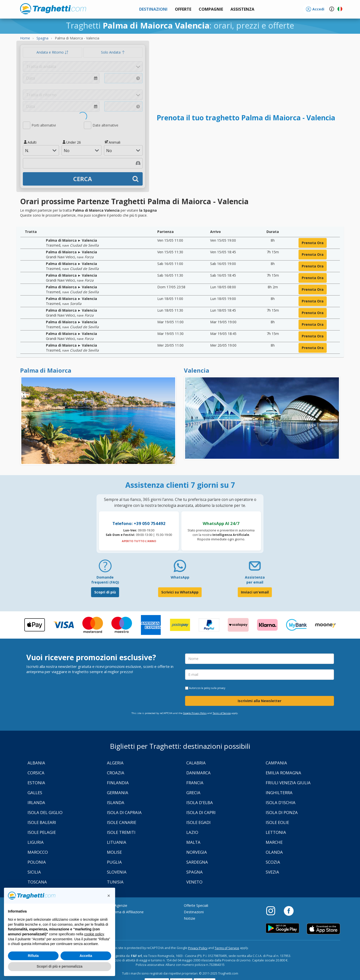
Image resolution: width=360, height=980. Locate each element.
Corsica (36, 773)
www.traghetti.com (53, 9)
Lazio (192, 832)
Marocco (38, 852)
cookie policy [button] (94, 934)
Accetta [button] (86, 956)
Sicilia (34, 872)
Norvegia (197, 852)
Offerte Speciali (196, 905)
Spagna (195, 872)
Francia (195, 783)
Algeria (115, 763)
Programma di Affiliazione (123, 912)
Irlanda (36, 802)
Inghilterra (279, 793)
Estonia (36, 783)
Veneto (194, 882)
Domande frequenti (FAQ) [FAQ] (105, 580)
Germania (118, 793)
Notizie (190, 918)
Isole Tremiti (121, 832)
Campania (276, 763)
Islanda (116, 802)
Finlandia (118, 783)
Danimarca (198, 773)
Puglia (114, 862)
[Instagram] (273, 911)
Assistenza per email (255, 580)
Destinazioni (194, 912)
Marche (274, 842)
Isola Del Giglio (45, 812)
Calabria (196, 763)
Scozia (273, 862)
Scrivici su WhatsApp (180, 592)
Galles (35, 793)
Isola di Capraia (124, 812)
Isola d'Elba (200, 802)
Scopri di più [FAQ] (105, 592)
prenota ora (313, 243)
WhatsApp (180, 577)
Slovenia (117, 872)
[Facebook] (289, 911)
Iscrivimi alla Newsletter (260, 701)
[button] (242, 9)
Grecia (193, 793)
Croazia (116, 773)
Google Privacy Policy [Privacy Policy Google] (195, 713)
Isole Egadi (198, 822)
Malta (193, 842)
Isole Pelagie (42, 832)
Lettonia (276, 832)
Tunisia (115, 882)
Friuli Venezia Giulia (288, 783)
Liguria (36, 842)
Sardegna (197, 862)
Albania (36, 763)
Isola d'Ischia (281, 802)
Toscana (37, 882)
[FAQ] (105, 568)
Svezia (272, 872)
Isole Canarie (122, 822)
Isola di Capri (201, 812)
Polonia (37, 862)
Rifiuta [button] (33, 956)
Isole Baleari (42, 822)
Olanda (274, 852)
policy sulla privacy (215, 688)
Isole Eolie (277, 822)
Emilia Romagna (283, 773)
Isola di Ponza (282, 812)
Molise (114, 852)
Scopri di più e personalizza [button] (60, 966)
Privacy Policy (198, 948)
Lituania (117, 842)
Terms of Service (222, 713)
